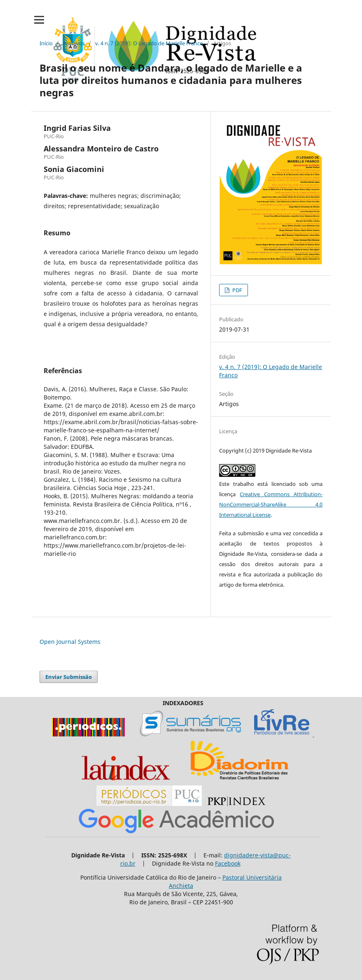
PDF (237, 290)
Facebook (228, 863)
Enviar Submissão (69, 677)
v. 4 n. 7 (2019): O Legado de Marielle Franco (149, 43)
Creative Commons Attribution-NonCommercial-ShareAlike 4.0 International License (271, 504)
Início (46, 43)
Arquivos (74, 43)
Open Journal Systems (70, 642)
